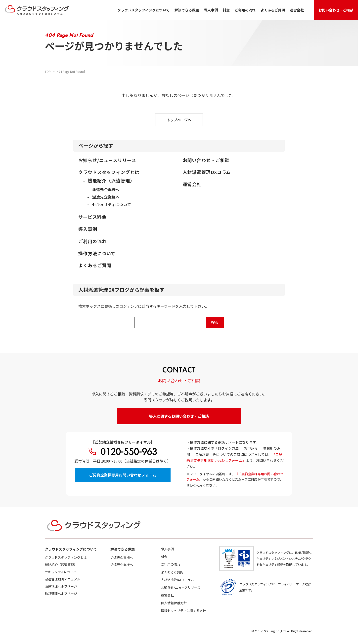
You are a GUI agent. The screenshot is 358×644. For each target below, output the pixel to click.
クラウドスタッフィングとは (66, 557)
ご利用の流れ (245, 10)
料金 (226, 10)
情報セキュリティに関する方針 (183, 611)
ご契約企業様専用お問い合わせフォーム (123, 475)
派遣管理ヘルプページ (61, 586)
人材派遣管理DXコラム (177, 580)
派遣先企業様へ (122, 557)
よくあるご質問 (273, 10)
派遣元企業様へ (122, 565)
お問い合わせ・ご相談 (336, 10)
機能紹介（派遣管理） (61, 565)
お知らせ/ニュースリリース (181, 587)
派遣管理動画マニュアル (63, 579)
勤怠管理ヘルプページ (61, 593)
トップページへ (179, 120)
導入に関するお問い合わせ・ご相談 (179, 416)
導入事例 (211, 10)
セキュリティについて (61, 572)
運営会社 (297, 10)
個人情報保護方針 (174, 603)
